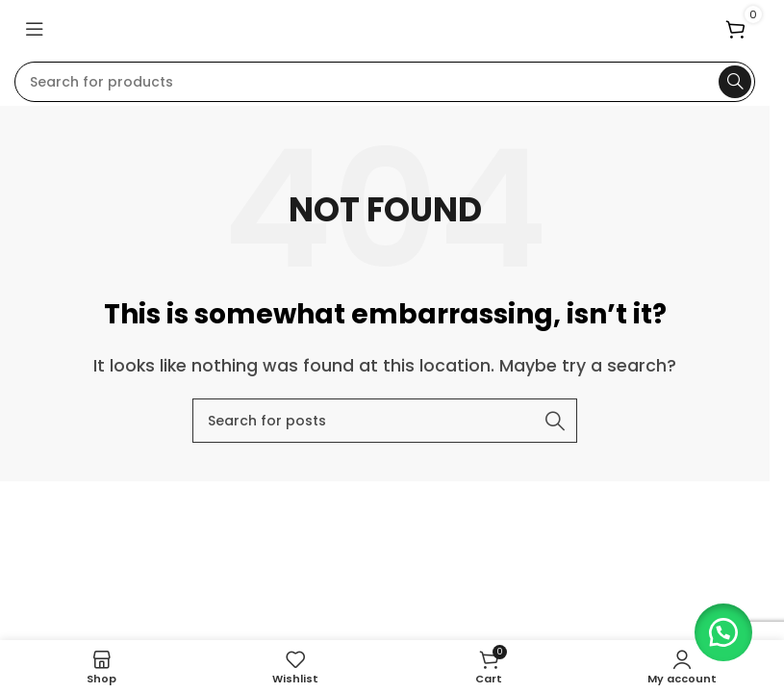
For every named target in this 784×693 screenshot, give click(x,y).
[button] (717, 626)
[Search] (385, 82)
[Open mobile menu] (35, 29)
